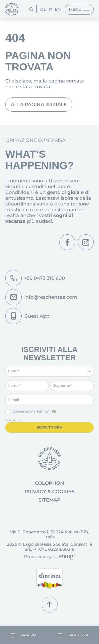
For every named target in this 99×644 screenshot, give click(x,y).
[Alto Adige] (50, 578)
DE (43, 9)
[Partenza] (73, 635)
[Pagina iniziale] (12, 9)
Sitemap (49, 500)
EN (58, 9)
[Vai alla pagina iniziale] (50, 458)
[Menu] (79, 9)
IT (50, 9)
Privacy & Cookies (49, 492)
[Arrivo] (26, 635)
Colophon (49, 483)
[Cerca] (31, 9)
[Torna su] (50, 605)
